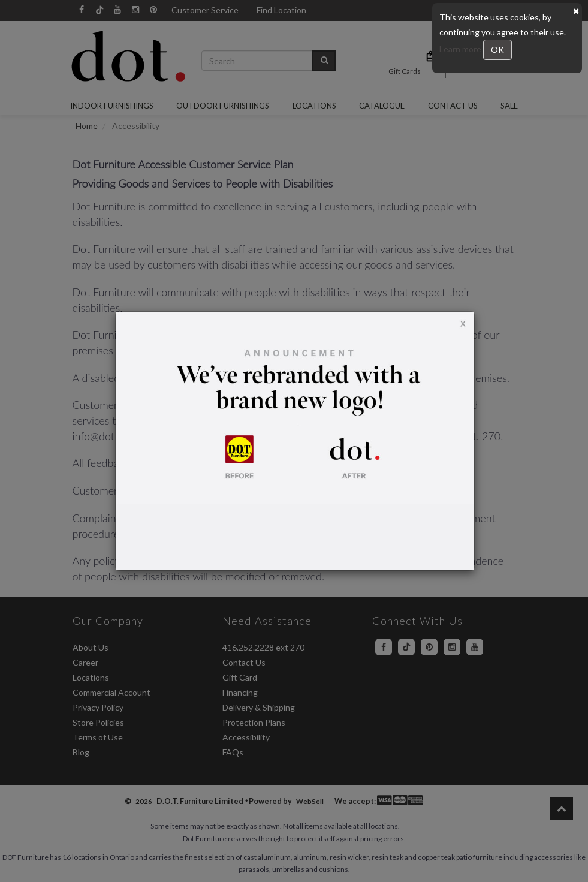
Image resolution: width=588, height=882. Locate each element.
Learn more (461, 49)
